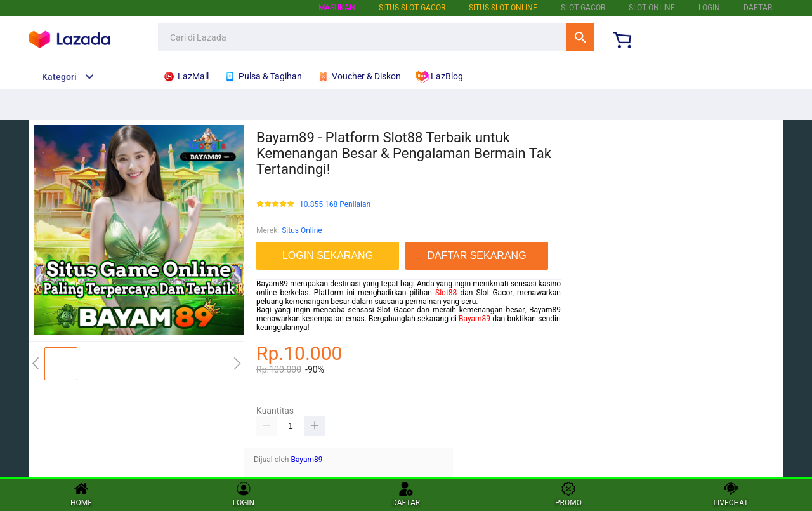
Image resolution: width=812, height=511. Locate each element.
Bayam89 (475, 319)
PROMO (568, 495)
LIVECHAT (731, 495)
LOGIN (709, 8)
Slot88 (446, 293)
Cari (580, 37)
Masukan (337, 8)
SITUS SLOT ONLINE (503, 8)
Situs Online (302, 230)
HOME (81, 495)
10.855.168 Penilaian (335, 205)
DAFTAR (758, 8)
